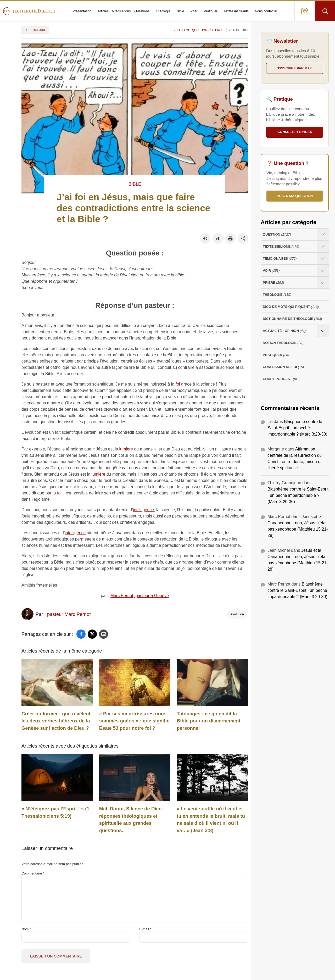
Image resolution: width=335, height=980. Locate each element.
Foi (186, 30)
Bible (180, 11)
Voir (271, 271)
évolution (237, 614)
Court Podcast (280, 379)
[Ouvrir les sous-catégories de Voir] (323, 271)
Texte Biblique (281, 246)
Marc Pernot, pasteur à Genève (140, 596)
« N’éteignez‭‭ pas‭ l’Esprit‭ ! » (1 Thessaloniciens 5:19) (55, 812)
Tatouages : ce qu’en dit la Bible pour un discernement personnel (208, 721)
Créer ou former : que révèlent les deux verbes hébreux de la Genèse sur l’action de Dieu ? (56, 721)
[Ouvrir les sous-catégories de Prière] (323, 283)
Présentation (82, 11)
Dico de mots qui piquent (291, 307)
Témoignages (280, 258)
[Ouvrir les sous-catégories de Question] (323, 234)
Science (217, 30)
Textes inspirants (236, 11)
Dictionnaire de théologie (292, 319)
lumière (126, 449)
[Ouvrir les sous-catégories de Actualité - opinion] (323, 331)
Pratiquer (211, 11)
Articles (103, 11)
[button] (305, 11)
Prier (194, 11)
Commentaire (33, 873)
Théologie (163, 11)
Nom (26, 929)
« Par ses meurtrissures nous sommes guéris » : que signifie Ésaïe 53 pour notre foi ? (134, 721)
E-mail (145, 929)
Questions (142, 11)
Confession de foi (283, 367)
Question (199, 30)
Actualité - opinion (284, 331)
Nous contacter (266, 11)
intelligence (143, 510)
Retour (35, 30)
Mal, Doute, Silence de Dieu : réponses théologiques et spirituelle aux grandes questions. (132, 820)
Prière (273, 283)
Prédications (121, 11)
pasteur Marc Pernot (69, 614)
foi (178, 384)
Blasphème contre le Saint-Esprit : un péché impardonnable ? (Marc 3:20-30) (297, 428)
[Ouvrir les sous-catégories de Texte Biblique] (323, 246)
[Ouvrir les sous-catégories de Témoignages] (323, 258)
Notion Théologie (283, 343)
